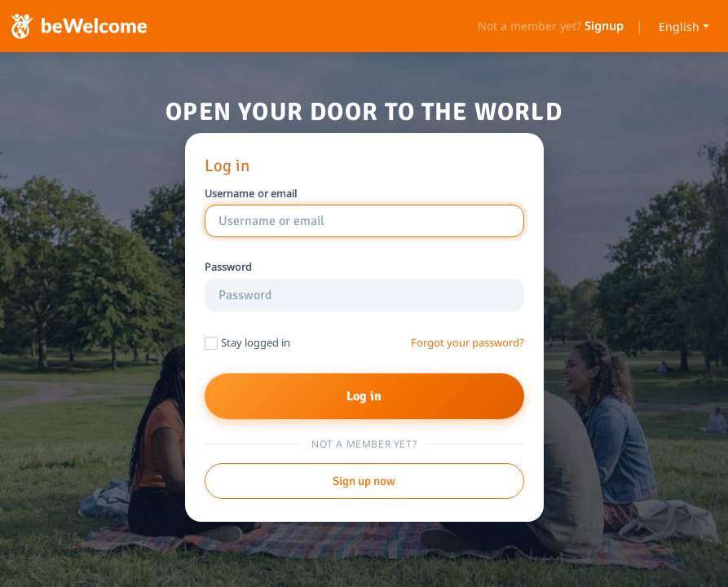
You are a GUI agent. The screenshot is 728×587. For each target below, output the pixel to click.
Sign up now (364, 481)
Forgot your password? (468, 343)
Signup (604, 26)
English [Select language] (679, 26)
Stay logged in (256, 342)
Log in (364, 396)
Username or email (251, 194)
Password (229, 267)
